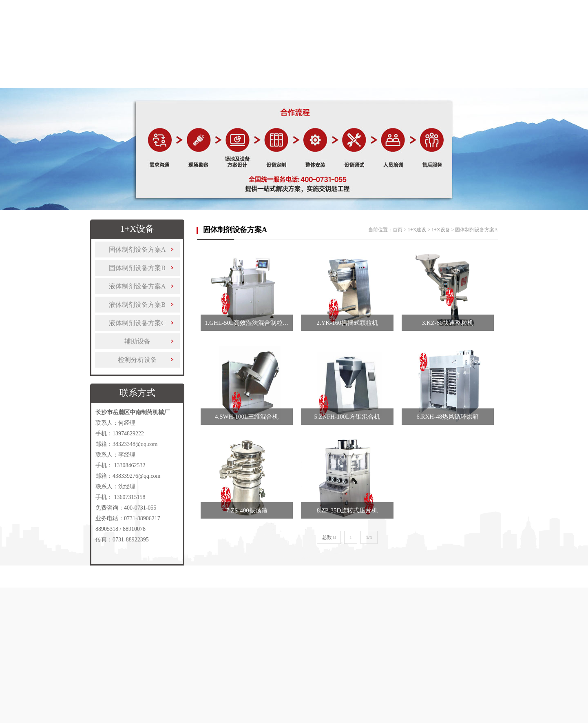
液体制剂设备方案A (137, 286)
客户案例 (383, 84)
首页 (75, 84)
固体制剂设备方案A (137, 250)
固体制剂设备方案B (137, 268)
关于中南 (126, 84)
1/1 (369, 537)
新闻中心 (435, 84)
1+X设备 (441, 230)
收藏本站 (499, 10)
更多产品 (332, 84)
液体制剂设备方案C (137, 323)
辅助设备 (137, 341)
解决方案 (281, 84)
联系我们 (486, 84)
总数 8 (329, 537)
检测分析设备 (137, 360)
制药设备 (178, 84)
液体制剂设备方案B (137, 305)
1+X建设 (229, 84)
